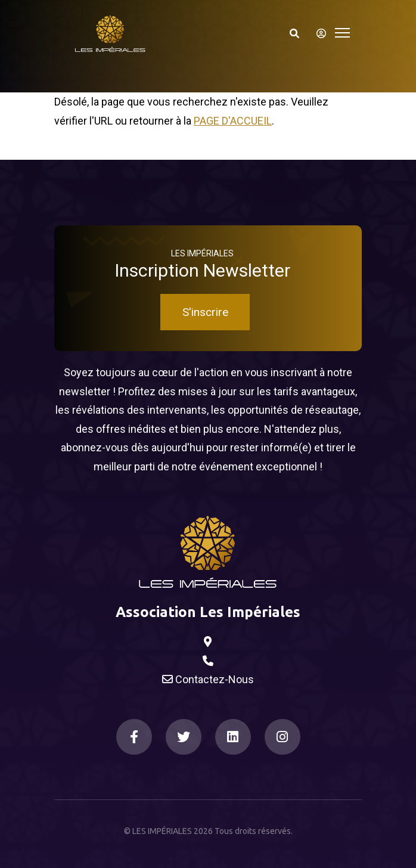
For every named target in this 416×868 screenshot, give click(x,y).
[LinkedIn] (233, 737)
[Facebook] (134, 737)
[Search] (294, 33)
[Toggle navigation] (342, 31)
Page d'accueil (233, 121)
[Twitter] (184, 737)
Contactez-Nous (208, 680)
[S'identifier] (318, 33)
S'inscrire (205, 312)
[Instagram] (282, 737)
